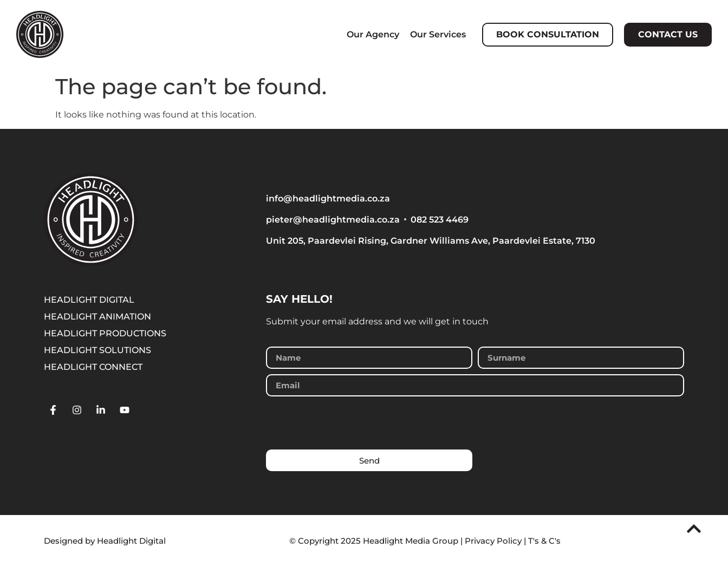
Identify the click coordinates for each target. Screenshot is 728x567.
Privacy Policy (493, 541)
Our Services (438, 34)
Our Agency (373, 34)
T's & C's (544, 541)
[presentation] (348, 423)
